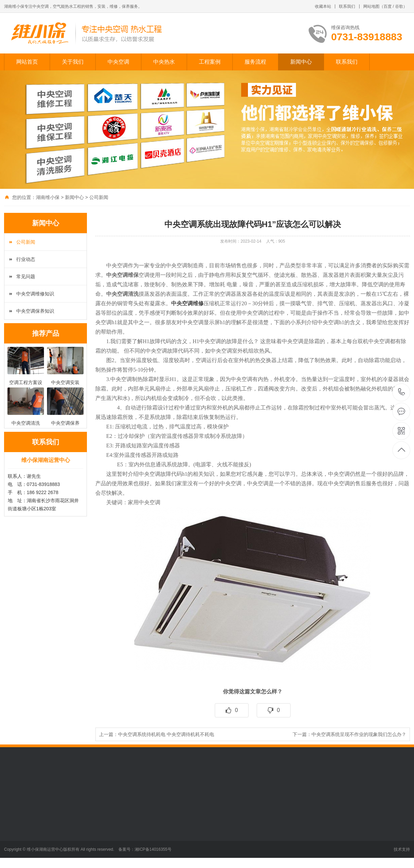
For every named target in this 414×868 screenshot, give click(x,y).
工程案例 (210, 62)
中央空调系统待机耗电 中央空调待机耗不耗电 (166, 734)
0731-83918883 (402, 392)
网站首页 (27, 62)
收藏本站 (323, 6)
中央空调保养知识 (35, 311)
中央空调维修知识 (35, 294)
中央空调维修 (187, 303)
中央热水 (164, 62)
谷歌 (399, 6)
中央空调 (118, 62)
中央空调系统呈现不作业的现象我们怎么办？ (359, 734)
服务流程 (255, 62)
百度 (388, 6)
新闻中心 (301, 62)
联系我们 (347, 6)
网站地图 (371, 6)
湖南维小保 (48, 197)
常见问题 (26, 276)
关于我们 (73, 62)
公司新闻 (99, 197)
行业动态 (26, 259)
